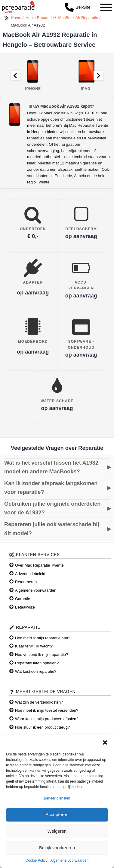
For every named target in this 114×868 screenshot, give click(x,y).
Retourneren (26, 582)
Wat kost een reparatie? (36, 671)
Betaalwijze (25, 607)
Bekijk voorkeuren (57, 848)
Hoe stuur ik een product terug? (42, 727)
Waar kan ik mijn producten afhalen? (47, 719)
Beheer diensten (57, 798)
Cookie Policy (37, 860)
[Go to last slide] (16, 75)
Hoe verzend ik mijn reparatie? (42, 655)
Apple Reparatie (40, 18)
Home (17, 18)
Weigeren (57, 831)
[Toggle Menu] (106, 7)
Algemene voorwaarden (69, 860)
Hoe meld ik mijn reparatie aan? (43, 638)
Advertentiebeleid (30, 574)
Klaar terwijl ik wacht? (34, 646)
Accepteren (57, 814)
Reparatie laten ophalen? (37, 663)
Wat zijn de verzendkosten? (39, 702)
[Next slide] (98, 75)
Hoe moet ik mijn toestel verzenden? (47, 710)
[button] (105, 742)
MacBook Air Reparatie (79, 18)
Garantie (23, 599)
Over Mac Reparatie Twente (39, 565)
